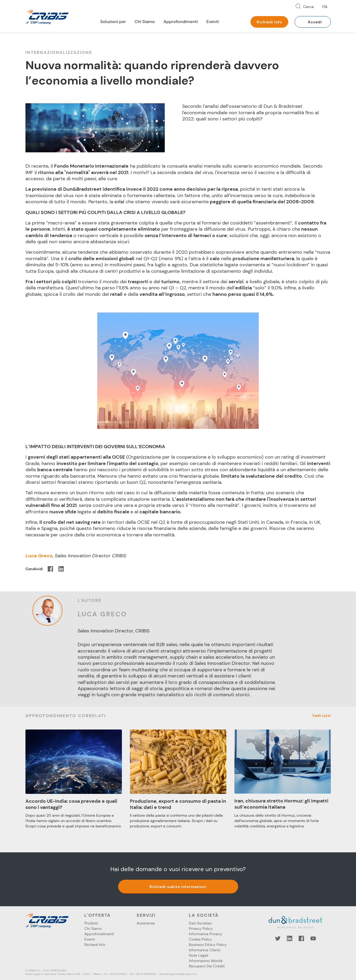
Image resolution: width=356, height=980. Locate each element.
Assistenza (146, 923)
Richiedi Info (269, 22)
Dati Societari (200, 923)
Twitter (278, 938)
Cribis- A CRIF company (47, 17)
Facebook (301, 938)
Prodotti (91, 923)
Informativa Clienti (205, 950)
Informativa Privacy (205, 934)
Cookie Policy (200, 939)
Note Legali (198, 955)
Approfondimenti (181, 22)
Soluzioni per (113, 22)
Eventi (213, 22)
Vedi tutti (321, 716)
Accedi (315, 22)
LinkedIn (290, 938)
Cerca (308, 7)
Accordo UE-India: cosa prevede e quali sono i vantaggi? (71, 804)
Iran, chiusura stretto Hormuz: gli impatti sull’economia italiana (281, 804)
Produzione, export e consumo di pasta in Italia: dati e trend (178, 804)
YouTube (313, 938)
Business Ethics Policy (208, 945)
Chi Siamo (145, 22)
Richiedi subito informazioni (178, 887)
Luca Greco (102, 614)
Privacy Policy (201, 929)
